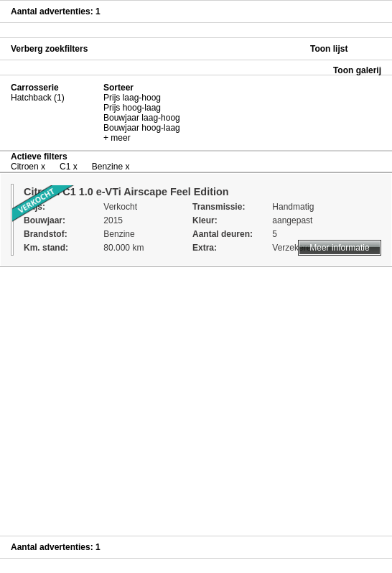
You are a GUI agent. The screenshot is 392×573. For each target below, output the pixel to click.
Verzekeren (294, 248)
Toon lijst (329, 49)
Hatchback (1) (38, 98)
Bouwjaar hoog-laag (142, 128)
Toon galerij (357, 70)
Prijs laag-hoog (132, 98)
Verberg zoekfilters (49, 49)
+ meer (117, 138)
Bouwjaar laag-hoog (142, 118)
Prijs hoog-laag (132, 108)
